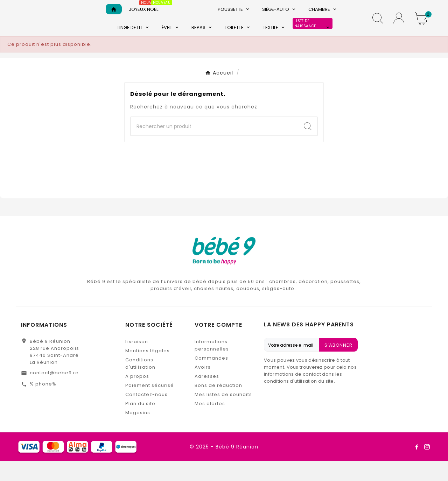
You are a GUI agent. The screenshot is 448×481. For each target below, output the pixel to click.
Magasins (138, 433)
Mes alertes (210, 424)
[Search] (308, 147)
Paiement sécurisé (150, 406)
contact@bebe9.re (54, 393)
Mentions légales (148, 371)
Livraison (137, 362)
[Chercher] (215, 147)
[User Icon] (399, 28)
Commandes (211, 378)
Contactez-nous (146, 415)
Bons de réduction (218, 406)
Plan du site (140, 424)
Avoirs (203, 387)
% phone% (43, 404)
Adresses (207, 397)
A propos (137, 397)
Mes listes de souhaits (223, 415)
